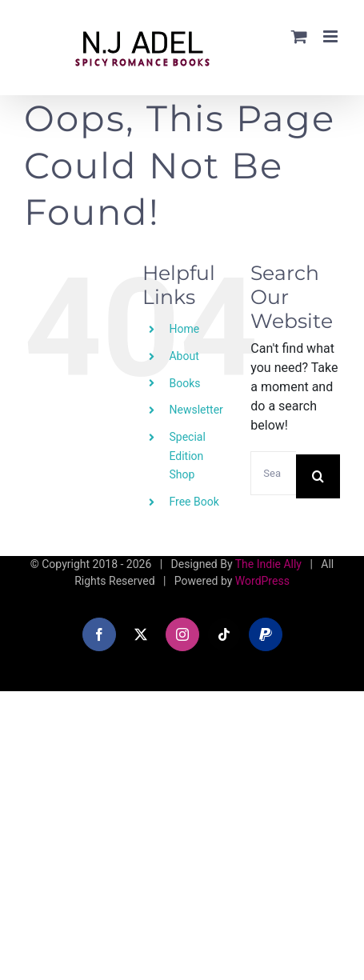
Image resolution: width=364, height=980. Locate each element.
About (184, 356)
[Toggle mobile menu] (332, 36)
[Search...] (273, 473)
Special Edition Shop (187, 456)
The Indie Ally (268, 564)
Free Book (194, 502)
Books (184, 383)
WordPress (262, 581)
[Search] (318, 476)
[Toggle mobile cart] (299, 36)
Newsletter (196, 410)
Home (184, 329)
